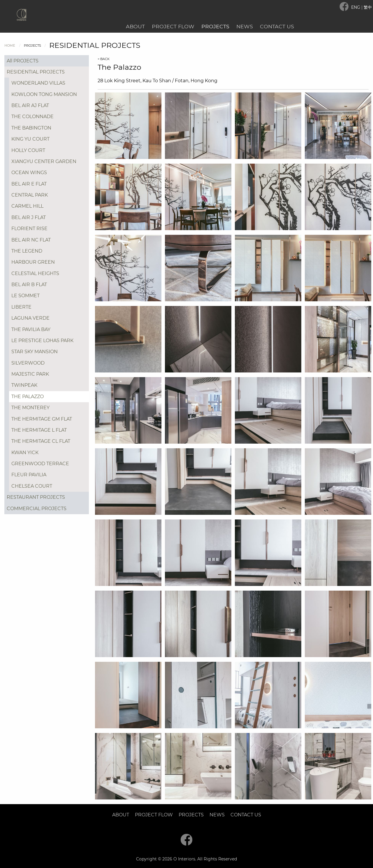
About (135, 26)
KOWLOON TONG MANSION (44, 94)
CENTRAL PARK (30, 195)
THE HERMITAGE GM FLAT (42, 419)
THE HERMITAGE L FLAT (39, 430)
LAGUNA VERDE (30, 318)
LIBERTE (21, 307)
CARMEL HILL (27, 206)
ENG (356, 7)
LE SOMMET (25, 296)
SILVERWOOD (28, 363)
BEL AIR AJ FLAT (30, 105)
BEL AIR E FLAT (29, 184)
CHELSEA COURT (32, 486)
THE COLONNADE (32, 117)
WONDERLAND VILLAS (38, 83)
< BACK (104, 59)
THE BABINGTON (31, 128)
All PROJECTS (23, 61)
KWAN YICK (25, 453)
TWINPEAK (24, 385)
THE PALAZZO (28, 397)
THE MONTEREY (30, 408)
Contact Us (277, 26)
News (245, 26)
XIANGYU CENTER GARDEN (44, 161)
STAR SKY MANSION (35, 352)
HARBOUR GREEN (33, 262)
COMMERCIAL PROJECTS (37, 509)
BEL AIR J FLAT (29, 217)
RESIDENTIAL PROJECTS (36, 72)
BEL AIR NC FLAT (31, 240)
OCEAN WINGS (29, 173)
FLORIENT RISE (29, 229)
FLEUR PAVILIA (29, 475)
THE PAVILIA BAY (31, 329)
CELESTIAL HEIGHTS (35, 273)
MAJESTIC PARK (30, 374)
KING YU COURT (30, 139)
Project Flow (173, 26)
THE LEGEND (27, 251)
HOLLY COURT (28, 150)
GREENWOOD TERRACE (40, 464)
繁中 (368, 7)
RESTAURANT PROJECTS (36, 497)
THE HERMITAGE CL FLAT (41, 441)
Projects (215, 26)
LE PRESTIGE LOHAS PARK (42, 341)
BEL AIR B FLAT (29, 285)
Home (10, 45)
